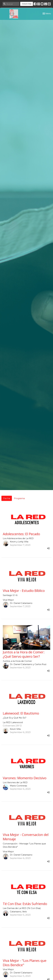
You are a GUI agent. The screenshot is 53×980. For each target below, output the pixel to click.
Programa (19, 498)
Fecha (7, 498)
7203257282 (27, 4)
